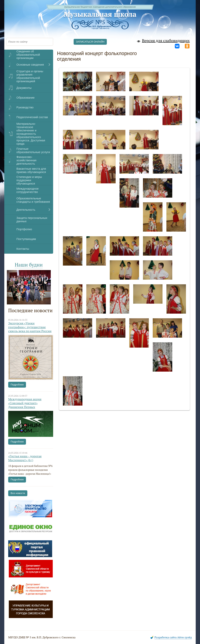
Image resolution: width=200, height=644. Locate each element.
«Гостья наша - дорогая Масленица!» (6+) (25, 458)
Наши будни (29, 265)
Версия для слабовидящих (163, 41)
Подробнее (17, 385)
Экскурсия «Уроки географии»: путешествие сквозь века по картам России (30, 327)
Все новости (18, 493)
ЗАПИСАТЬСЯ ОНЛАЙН (90, 42)
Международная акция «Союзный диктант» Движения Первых (25, 403)
